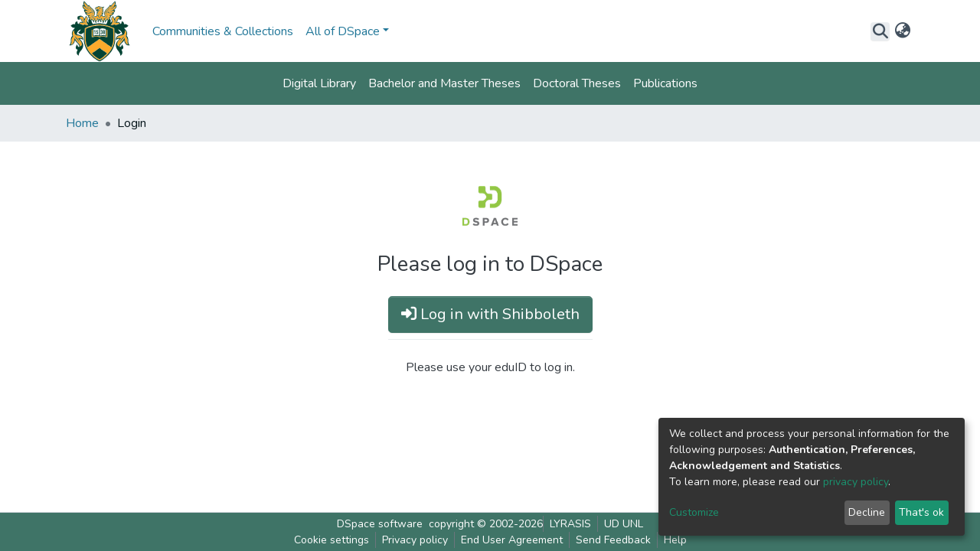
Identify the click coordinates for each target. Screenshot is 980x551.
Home (82, 123)
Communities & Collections (223, 31)
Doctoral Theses (577, 83)
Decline (867, 512)
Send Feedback (613, 540)
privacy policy (856, 482)
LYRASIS (570, 524)
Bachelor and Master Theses (444, 83)
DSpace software (380, 524)
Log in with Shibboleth (490, 314)
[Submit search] (880, 31)
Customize (694, 512)
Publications (665, 83)
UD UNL (624, 524)
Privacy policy (415, 540)
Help (675, 540)
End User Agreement (512, 540)
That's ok (921, 512)
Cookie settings (332, 540)
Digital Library (319, 83)
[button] (902, 31)
